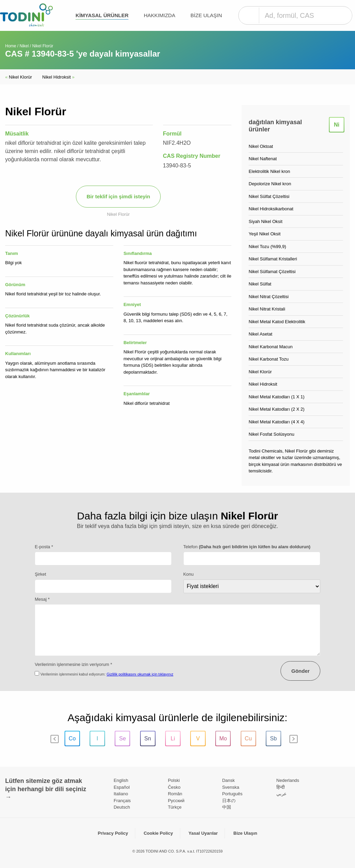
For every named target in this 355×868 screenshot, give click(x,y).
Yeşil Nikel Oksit (265, 234)
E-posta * (44, 547)
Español (122, 787)
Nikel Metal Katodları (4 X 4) (277, 422)
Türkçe (175, 807)
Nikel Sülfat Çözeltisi (269, 196)
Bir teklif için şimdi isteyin (118, 196)
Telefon (247, 547)
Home (11, 46)
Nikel (24, 46)
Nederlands (288, 780)
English (121, 780)
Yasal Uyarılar (203, 833)
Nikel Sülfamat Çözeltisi (272, 272)
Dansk (228, 780)
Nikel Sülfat (260, 284)
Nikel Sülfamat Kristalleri (273, 259)
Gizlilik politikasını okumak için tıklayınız (140, 674)
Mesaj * (42, 599)
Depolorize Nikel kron (270, 184)
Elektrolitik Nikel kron (269, 171)
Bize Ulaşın (206, 15)
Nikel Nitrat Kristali (267, 309)
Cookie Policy (158, 833)
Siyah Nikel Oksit (265, 221)
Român (175, 794)
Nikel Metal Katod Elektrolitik (277, 322)
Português (232, 794)
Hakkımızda (160, 15)
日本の (229, 801)
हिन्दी (280, 787)
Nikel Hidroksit (58, 77)
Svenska (231, 787)
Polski (174, 780)
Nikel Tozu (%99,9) (267, 247)
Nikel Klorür (19, 77)
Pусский (176, 801)
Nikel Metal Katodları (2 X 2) (277, 409)
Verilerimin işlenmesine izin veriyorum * (73, 664)
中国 (227, 807)
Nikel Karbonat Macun (271, 347)
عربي (282, 794)
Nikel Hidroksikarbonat (271, 209)
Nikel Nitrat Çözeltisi (268, 297)
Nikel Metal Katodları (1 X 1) (277, 397)
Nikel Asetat (260, 334)
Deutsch (122, 807)
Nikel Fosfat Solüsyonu (271, 434)
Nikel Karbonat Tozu (268, 359)
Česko (174, 787)
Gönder (300, 671)
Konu (188, 574)
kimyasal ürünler (102, 15)
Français (122, 801)
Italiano (121, 794)
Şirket (40, 574)
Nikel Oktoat (261, 146)
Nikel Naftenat (263, 159)
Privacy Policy (113, 833)
